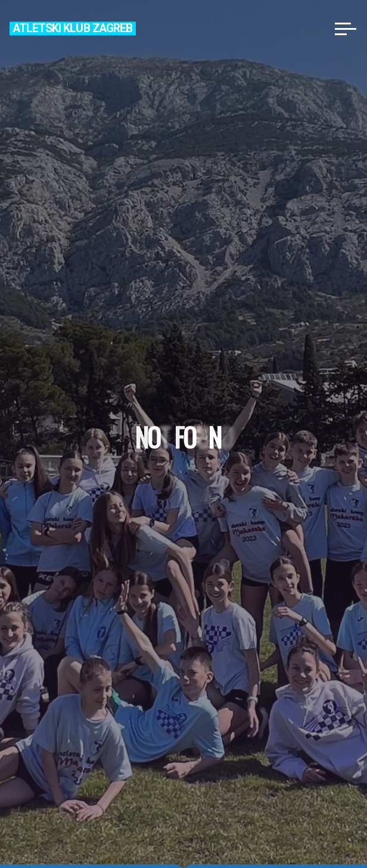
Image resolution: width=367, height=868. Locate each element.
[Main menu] (346, 29)
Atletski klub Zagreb (73, 28)
